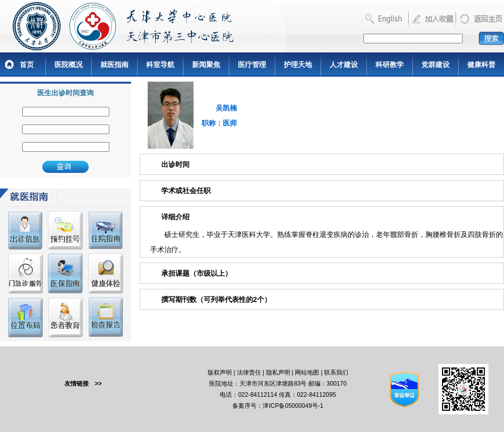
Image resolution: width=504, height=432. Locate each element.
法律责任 (249, 373)
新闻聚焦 (206, 65)
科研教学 (390, 65)
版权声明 (220, 373)
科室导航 (160, 65)
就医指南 (114, 65)
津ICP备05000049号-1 (293, 406)
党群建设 (435, 65)
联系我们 (336, 373)
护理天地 (298, 65)
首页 (27, 65)
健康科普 (481, 65)
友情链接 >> (83, 384)
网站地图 (307, 373)
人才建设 (344, 65)
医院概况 (69, 65)
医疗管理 (252, 65)
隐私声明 (278, 373)
